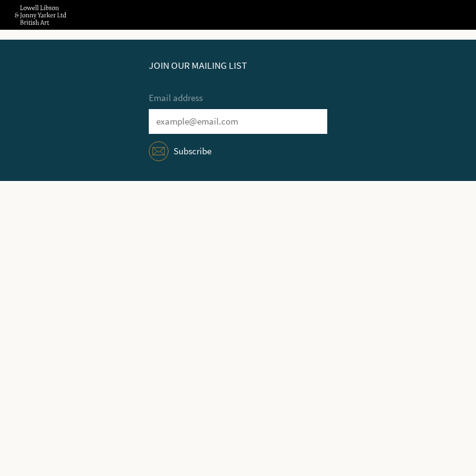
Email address (176, 98)
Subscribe (192, 151)
